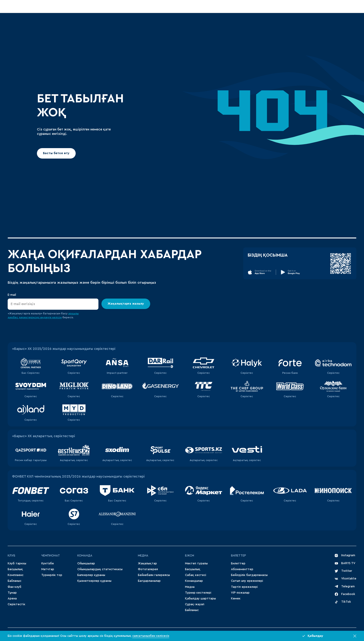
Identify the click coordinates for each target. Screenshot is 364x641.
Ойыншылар (86, 563)
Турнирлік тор (52, 575)
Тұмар (12, 593)
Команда (85, 556)
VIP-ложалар (240, 593)
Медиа (190, 587)
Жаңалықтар (147, 563)
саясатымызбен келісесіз (151, 636)
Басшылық (15, 569)
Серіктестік (16, 604)
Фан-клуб (15, 587)
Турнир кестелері (198, 593)
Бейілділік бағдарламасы (249, 575)
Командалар (194, 581)
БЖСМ (190, 556)
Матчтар (48, 569)
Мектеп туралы (196, 563)
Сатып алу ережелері (247, 581)
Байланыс (15, 581)
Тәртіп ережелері (244, 587)
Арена (12, 599)
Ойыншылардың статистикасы (100, 569)
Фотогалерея (148, 569)
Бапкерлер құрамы (91, 575)
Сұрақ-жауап (195, 604)
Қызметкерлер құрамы (94, 581)
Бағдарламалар (149, 581)
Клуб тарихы (17, 563)
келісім (57, 317)
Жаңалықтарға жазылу (126, 304)
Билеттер (239, 556)
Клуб (11, 556)
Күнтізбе (48, 563)
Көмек (236, 599)
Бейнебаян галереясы (154, 575)
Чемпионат (51, 556)
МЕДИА (143, 556)
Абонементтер (242, 569)
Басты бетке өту (56, 153)
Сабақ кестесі (196, 575)
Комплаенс (16, 575)
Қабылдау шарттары (200, 599)
